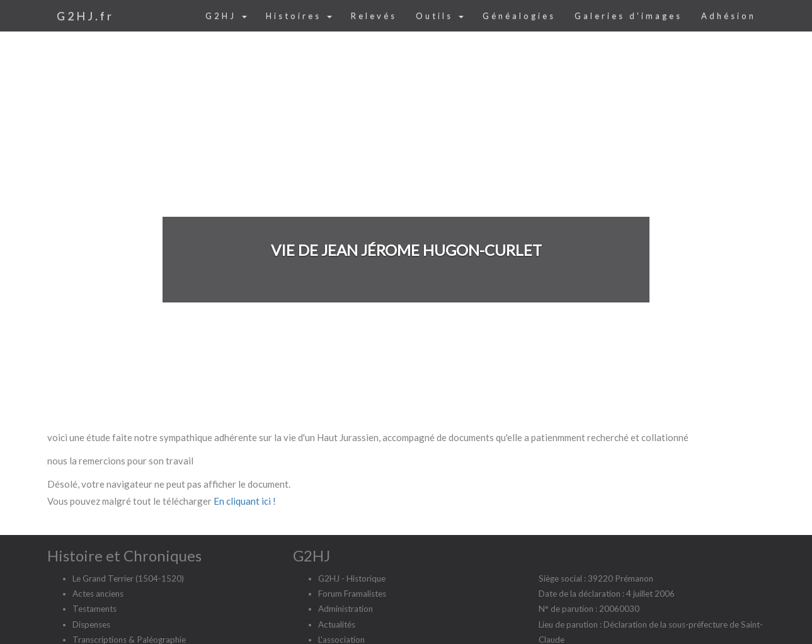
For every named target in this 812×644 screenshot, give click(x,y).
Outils (440, 16)
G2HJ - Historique (352, 578)
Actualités (337, 624)
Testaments (94, 609)
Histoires (299, 16)
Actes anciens (98, 594)
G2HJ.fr (85, 16)
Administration (346, 609)
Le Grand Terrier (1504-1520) (128, 578)
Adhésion (729, 16)
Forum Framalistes (352, 594)
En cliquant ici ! (245, 501)
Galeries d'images (628, 16)
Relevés (374, 16)
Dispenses (91, 624)
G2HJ (226, 16)
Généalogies (519, 16)
